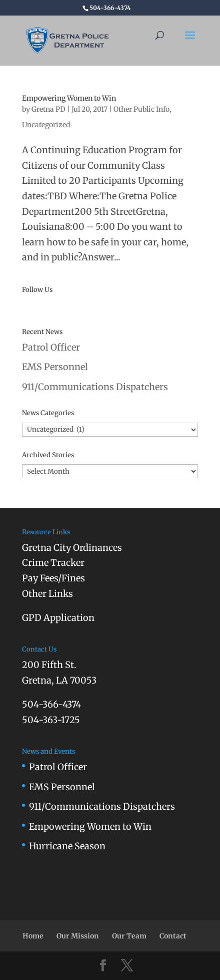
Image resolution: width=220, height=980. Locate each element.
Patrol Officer (51, 347)
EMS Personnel (55, 367)
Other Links (47, 594)
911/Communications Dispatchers (95, 387)
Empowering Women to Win (69, 98)
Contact (173, 936)
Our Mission (78, 936)
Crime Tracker (53, 563)
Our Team (129, 936)
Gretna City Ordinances (72, 548)
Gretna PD (48, 109)
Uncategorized (46, 125)
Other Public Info (141, 109)
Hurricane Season (67, 846)
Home (33, 936)
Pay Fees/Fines (53, 578)
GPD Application (58, 618)
